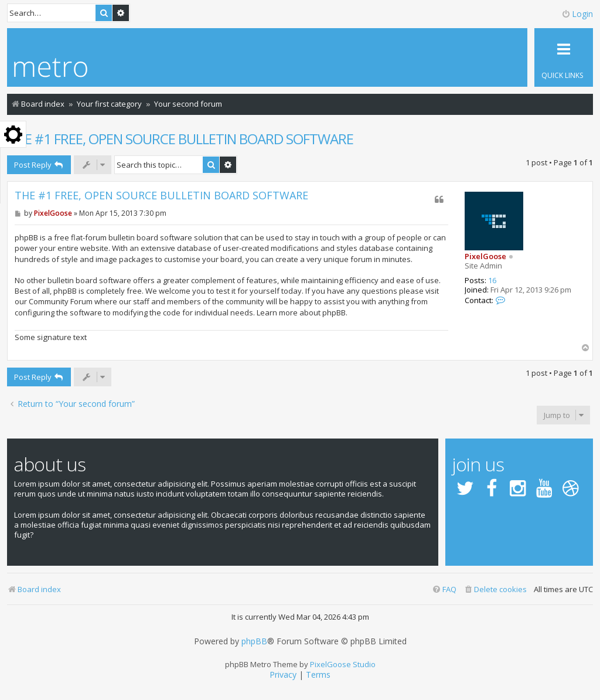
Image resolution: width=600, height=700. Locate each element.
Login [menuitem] (577, 14)
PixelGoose (485, 256)
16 (492, 281)
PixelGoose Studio (343, 664)
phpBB (254, 641)
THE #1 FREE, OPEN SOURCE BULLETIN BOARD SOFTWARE (180, 139)
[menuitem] (495, 589)
